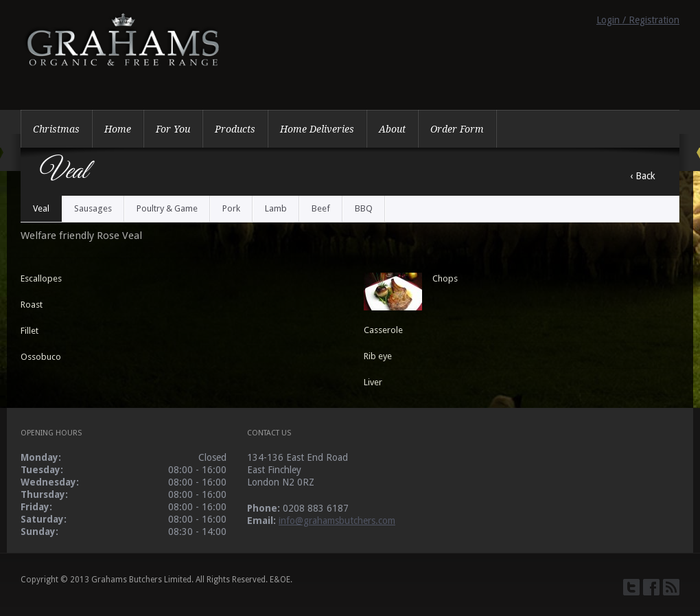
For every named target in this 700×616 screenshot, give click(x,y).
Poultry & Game (167, 208)
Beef (321, 208)
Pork (231, 208)
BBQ (364, 208)
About (392, 129)
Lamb (276, 208)
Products (235, 129)
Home (118, 129)
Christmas (56, 129)
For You (173, 129)
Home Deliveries (317, 129)
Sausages (93, 208)
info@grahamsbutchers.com (337, 521)
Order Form (457, 129)
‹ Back (643, 176)
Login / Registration (638, 20)
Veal (41, 208)
